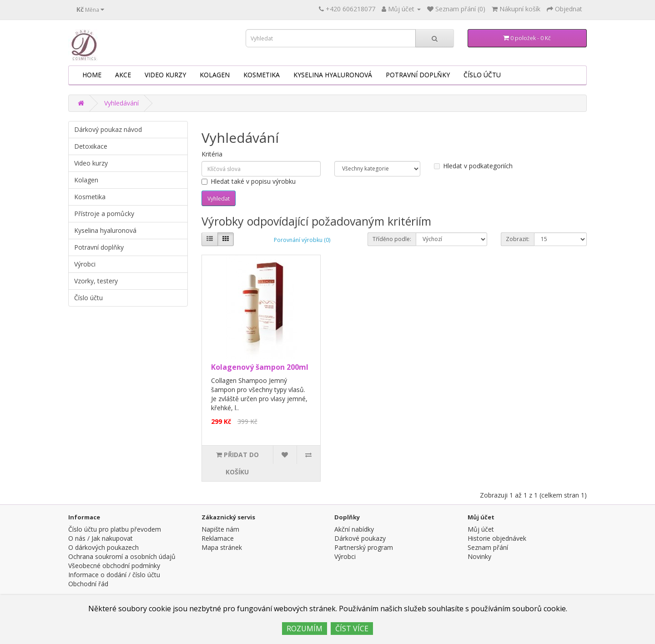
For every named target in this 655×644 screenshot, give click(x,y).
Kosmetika (262, 75)
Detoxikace (91, 146)
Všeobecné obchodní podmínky (114, 566)
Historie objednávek (497, 538)
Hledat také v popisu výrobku (249, 181)
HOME (92, 75)
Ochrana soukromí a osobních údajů (122, 556)
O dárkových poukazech (103, 547)
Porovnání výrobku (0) (302, 240)
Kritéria (212, 154)
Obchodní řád (88, 584)
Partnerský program (364, 547)
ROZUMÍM (305, 629)
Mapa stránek (222, 547)
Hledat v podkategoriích (473, 166)
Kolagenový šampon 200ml (260, 367)
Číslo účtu (482, 75)
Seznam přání (488, 547)
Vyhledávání (121, 103)
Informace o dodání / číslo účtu (114, 575)
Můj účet (481, 529)
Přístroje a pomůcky (104, 214)
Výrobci (85, 264)
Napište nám (220, 529)
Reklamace (218, 538)
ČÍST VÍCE (352, 629)
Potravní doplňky (418, 75)
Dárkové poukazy (360, 538)
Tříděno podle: (392, 239)
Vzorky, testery (96, 281)
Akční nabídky (354, 529)
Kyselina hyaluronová (333, 75)
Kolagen (215, 75)
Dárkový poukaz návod (108, 129)
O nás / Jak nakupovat (101, 538)
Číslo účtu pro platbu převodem (115, 529)
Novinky (479, 556)
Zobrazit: (518, 239)
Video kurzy (165, 75)
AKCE (123, 75)
